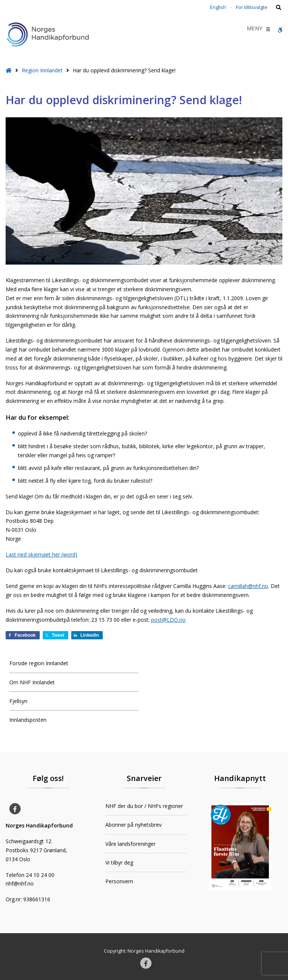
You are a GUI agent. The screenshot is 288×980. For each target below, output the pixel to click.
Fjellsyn (18, 701)
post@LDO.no (168, 620)
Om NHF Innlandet (32, 682)
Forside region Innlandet (39, 663)
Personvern (119, 881)
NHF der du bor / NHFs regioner (144, 806)
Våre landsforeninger (130, 844)
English (218, 7)
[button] (255, 29)
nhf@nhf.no (20, 883)
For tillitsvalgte (252, 7)
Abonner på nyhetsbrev (133, 825)
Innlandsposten (28, 720)
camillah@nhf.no (248, 586)
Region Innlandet (42, 70)
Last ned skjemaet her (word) (41, 554)
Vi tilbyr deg (119, 863)
